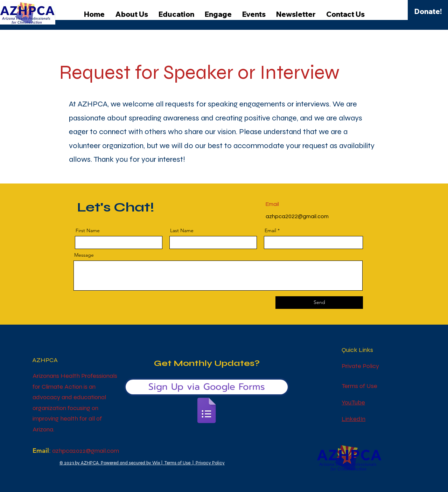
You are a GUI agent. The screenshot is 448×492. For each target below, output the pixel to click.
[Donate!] (428, 12)
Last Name (182, 230)
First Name (88, 230)
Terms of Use (177, 463)
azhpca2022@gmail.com (297, 216)
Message (84, 255)
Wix (156, 463)
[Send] (319, 303)
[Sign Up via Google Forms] (207, 387)
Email (270, 230)
